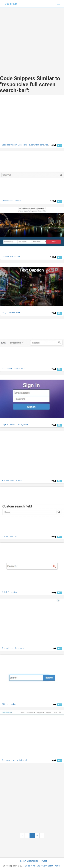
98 (54, 313)
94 (54, 481)
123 (53, 201)
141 (53, 145)
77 (54, 648)
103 (53, 257)
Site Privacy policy (45, 866)
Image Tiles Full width (11, 313)
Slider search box (9, 704)
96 (54, 369)
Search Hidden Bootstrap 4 (13, 648)
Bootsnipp (11, 4)
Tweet (44, 861)
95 (54, 425)
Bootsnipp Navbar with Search (14, 760)
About (58, 866)
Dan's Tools (30, 866)
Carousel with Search (11, 257)
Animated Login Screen (12, 480)
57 (54, 760)
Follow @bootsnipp (29, 861)
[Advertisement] (31, 39)
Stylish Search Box (10, 592)
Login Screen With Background (15, 424)
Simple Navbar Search (11, 201)
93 (54, 593)
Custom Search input (11, 536)
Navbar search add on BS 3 (13, 369)
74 (54, 705)
